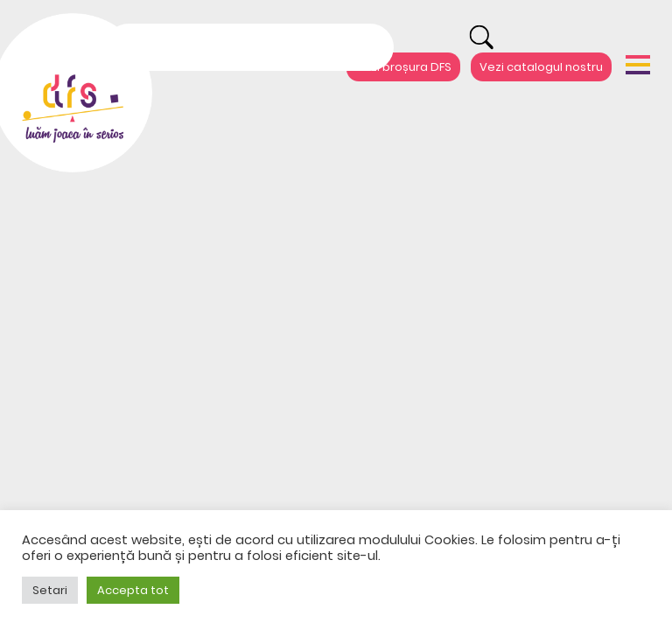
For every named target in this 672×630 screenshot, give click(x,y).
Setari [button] (50, 590)
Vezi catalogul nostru (541, 67)
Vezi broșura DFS (403, 67)
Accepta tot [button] (133, 590)
